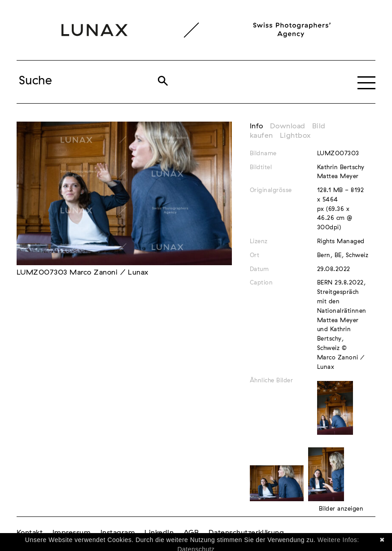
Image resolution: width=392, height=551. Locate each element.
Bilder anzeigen (341, 509)
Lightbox (295, 136)
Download (288, 126)
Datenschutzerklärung (246, 533)
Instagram (118, 533)
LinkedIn (159, 533)
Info (257, 126)
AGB (191, 533)
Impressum (72, 533)
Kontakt (30, 533)
